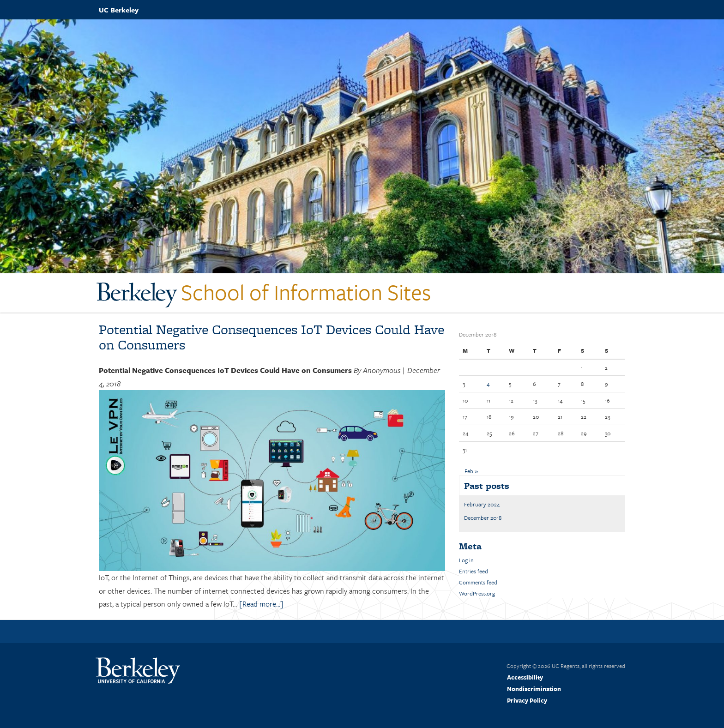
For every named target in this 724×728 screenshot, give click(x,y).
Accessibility (525, 677)
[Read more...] (261, 604)
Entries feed (474, 571)
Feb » (471, 471)
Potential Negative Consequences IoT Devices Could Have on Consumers (271, 337)
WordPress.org (477, 593)
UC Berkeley (119, 10)
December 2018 (483, 517)
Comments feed (478, 582)
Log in (466, 560)
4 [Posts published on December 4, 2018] (488, 384)
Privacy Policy (527, 700)
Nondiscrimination (534, 689)
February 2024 (482, 504)
